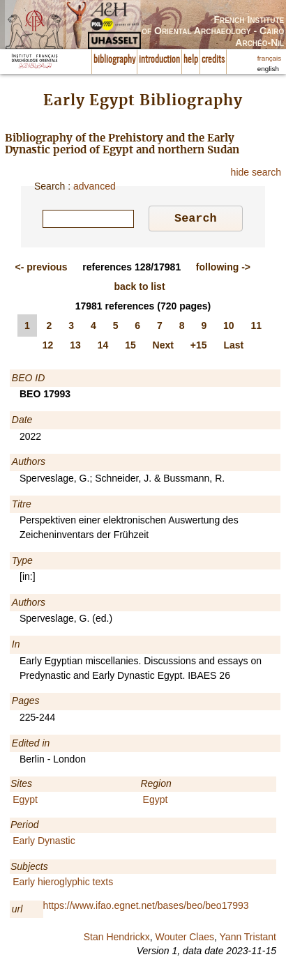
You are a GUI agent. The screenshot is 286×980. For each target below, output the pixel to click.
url (17, 911)
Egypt (25, 802)
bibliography (114, 60)
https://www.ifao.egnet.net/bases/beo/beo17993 (146, 908)
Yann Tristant (248, 939)
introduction (159, 60)
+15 (199, 347)
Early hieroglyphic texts (63, 884)
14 (103, 347)
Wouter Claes (185, 939)
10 (229, 328)
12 (48, 347)
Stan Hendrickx (117, 939)
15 (130, 347)
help (191, 60)
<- (42, 269)
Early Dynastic (44, 843)
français (269, 58)
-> (223, 269)
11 (257, 328)
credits (213, 60)
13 (75, 347)
